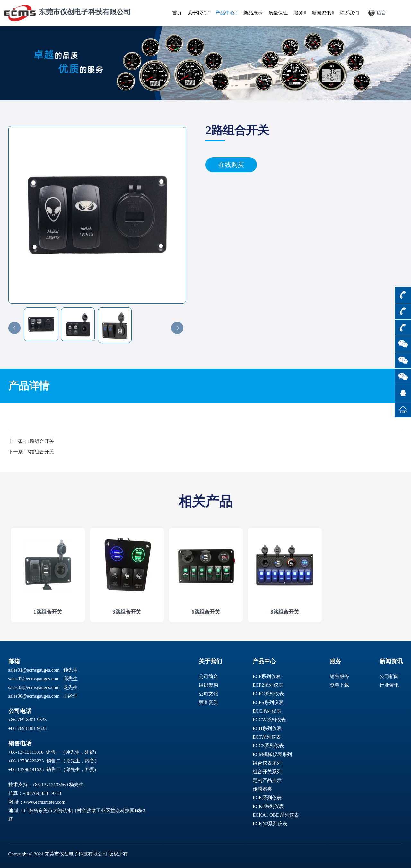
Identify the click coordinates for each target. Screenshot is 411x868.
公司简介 (208, 676)
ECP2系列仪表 (268, 685)
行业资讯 (389, 685)
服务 (300, 13)
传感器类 (262, 789)
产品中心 (227, 13)
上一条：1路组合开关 (31, 441)
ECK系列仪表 (267, 798)
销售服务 (339, 676)
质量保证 (278, 13)
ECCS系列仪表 (268, 746)
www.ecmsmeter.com (44, 802)
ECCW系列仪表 (269, 720)
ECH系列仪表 (267, 728)
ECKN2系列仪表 (270, 824)
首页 (177, 13)
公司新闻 (389, 676)
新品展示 (253, 13)
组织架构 (208, 685)
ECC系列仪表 (267, 711)
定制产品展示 (267, 780)
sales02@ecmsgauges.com (34, 679)
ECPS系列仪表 (268, 702)
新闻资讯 (323, 13)
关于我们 (199, 13)
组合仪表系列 (267, 763)
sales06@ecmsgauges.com (34, 696)
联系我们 (349, 13)
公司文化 (208, 694)
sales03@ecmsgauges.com (34, 687)
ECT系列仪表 (267, 737)
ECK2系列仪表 (268, 806)
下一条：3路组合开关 (31, 452)
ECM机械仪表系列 (272, 754)
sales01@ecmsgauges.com (34, 670)
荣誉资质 (208, 702)
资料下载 (339, 685)
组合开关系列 (267, 772)
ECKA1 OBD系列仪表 (276, 815)
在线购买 (231, 165)
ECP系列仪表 (267, 676)
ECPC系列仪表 (268, 694)
